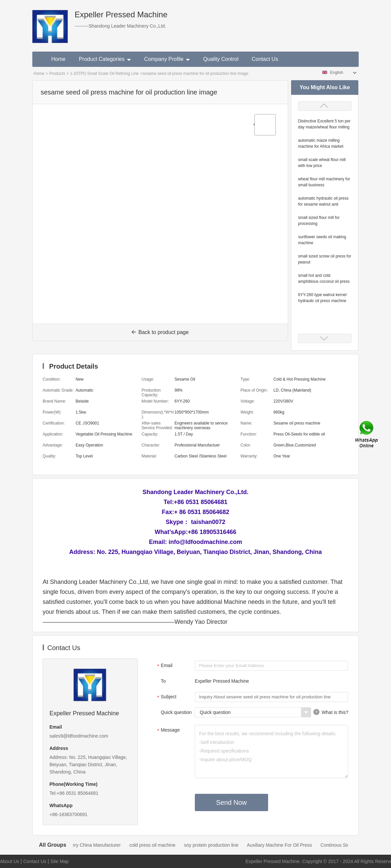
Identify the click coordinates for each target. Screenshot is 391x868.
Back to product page (160, 332)
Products (57, 74)
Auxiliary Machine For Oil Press (283, 845)
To (163, 681)
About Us (10, 861)
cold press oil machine (156, 845)
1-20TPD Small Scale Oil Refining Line (104, 74)
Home (58, 59)
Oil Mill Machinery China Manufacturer (85, 845)
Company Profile (167, 59)
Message (168, 731)
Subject (166, 697)
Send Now (231, 802)
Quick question (176, 712)
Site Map (59, 861)
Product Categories (105, 59)
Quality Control (221, 59)
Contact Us (265, 59)
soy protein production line (215, 845)
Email (164, 666)
